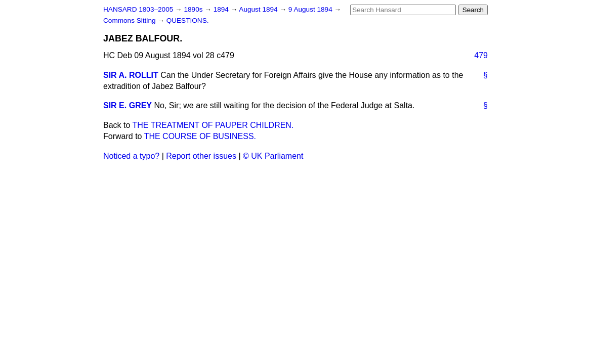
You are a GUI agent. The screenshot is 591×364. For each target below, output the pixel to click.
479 (481, 55)
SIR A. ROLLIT (131, 75)
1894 (222, 9)
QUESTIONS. (188, 20)
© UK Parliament (273, 156)
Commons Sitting (130, 20)
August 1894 (259, 9)
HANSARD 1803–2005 (138, 9)
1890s (194, 9)
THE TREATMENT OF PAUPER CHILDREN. (213, 125)
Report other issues (201, 156)
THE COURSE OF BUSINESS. (200, 136)
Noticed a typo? (131, 156)
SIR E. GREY (128, 105)
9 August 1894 (311, 9)
